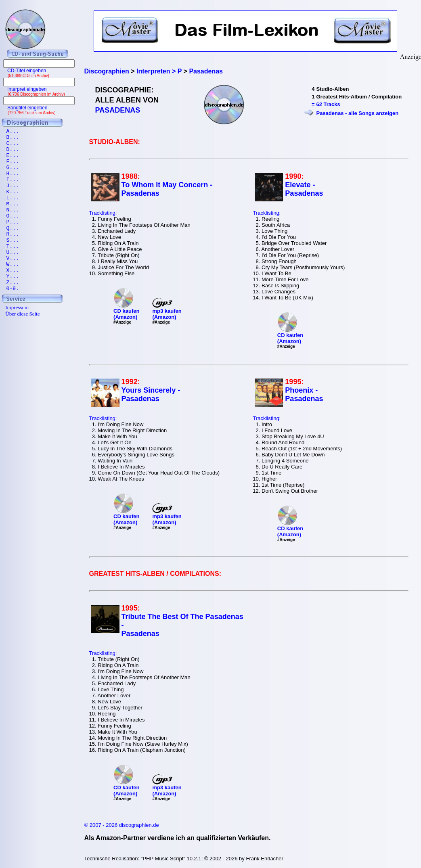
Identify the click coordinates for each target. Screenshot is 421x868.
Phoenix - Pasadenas (304, 394)
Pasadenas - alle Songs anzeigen (357, 113)
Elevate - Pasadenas (304, 189)
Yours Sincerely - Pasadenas (151, 394)
